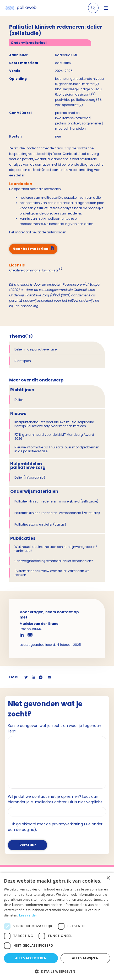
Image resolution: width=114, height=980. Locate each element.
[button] (57, 971)
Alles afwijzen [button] (85, 958)
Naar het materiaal (31, 249)
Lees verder (28, 915)
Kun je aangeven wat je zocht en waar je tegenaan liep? (55, 728)
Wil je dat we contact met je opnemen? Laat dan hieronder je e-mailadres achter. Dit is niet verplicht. (55, 799)
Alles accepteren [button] (31, 958)
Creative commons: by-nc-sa (34, 270)
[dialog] (57, 926)
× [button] (108, 878)
